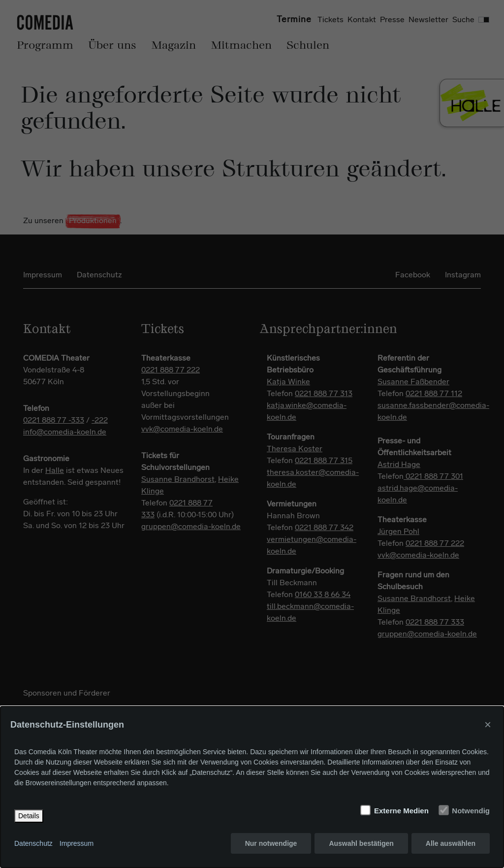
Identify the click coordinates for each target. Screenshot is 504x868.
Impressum (77, 843)
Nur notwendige (271, 843)
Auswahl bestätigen (361, 843)
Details (29, 816)
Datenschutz (33, 843)
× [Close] (488, 724)
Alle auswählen (451, 843)
